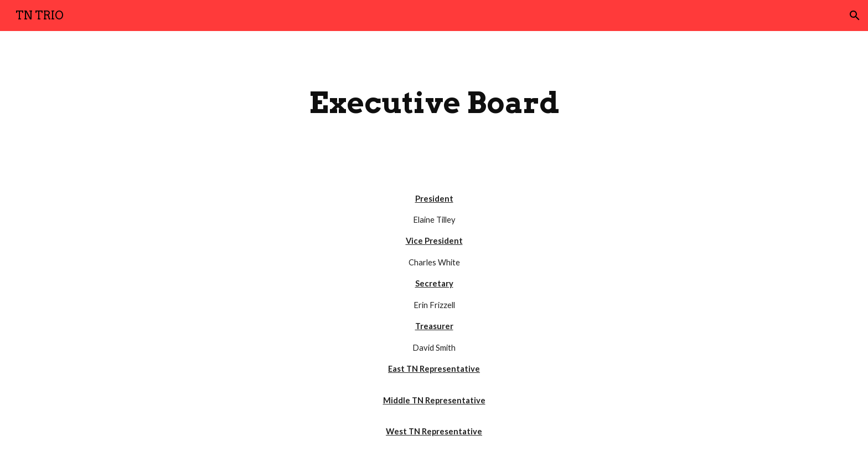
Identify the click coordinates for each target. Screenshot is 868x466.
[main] (434, 103)
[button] (855, 16)
